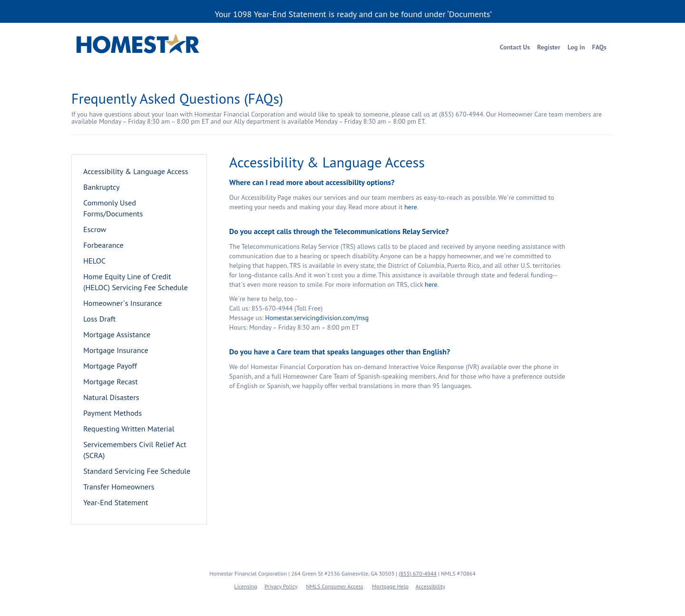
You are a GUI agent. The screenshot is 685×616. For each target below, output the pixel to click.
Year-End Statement (116, 502)
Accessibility (431, 586)
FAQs (599, 47)
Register (549, 47)
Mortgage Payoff (110, 366)
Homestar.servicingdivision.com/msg (317, 318)
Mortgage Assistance (117, 334)
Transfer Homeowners (119, 487)
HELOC (94, 261)
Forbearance (103, 245)
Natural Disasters (111, 397)
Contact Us (515, 47)
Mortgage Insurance (116, 350)
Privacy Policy (281, 586)
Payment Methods (113, 413)
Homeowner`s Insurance (122, 303)
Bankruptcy (102, 187)
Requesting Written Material (129, 429)
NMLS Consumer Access (334, 586)
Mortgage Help (390, 586)
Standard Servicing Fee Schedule (137, 471)
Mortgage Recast (111, 381)
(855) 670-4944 (418, 573)
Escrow (95, 229)
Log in (576, 47)
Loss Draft (99, 319)
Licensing (246, 586)
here (411, 207)
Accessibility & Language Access (136, 171)
